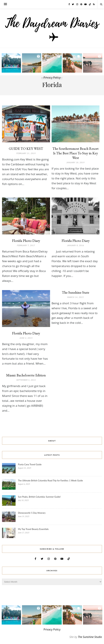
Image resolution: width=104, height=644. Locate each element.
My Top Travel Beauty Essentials (33, 529)
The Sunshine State (76, 292)
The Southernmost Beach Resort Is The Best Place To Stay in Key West (76, 153)
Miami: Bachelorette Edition (26, 375)
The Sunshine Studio (90, 637)
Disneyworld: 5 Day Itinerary (32, 513)
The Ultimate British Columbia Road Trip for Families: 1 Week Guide (50, 481)
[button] (11, 63)
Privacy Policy (52, 629)
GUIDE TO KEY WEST (26, 149)
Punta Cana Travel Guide (30, 464)
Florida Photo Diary (26, 241)
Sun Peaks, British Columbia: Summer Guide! (39, 497)
